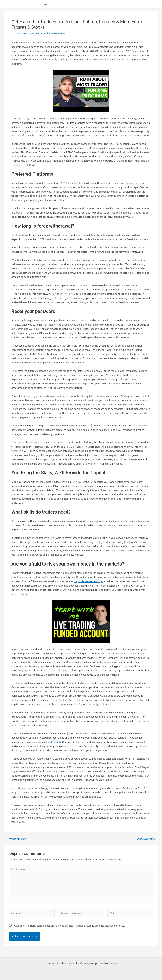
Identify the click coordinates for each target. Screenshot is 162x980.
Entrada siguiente (146, 839)
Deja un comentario (22, 33)
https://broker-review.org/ (88, 581)
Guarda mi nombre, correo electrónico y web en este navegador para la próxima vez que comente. (70, 926)
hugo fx (57, 742)
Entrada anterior (15, 839)
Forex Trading (44, 33)
